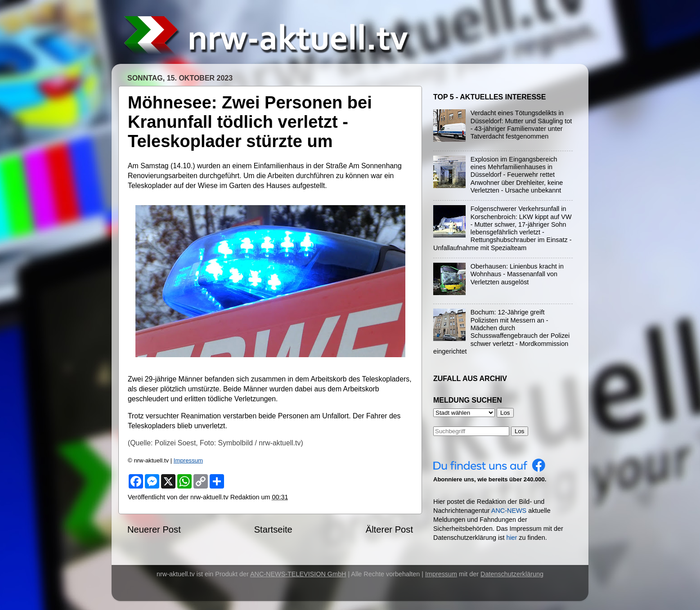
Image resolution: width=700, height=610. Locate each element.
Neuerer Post (154, 529)
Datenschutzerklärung (512, 574)
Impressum (188, 460)
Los (520, 431)
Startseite (273, 529)
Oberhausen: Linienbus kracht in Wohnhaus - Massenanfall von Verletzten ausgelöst (517, 274)
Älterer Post (389, 529)
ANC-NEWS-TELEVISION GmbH (298, 574)
